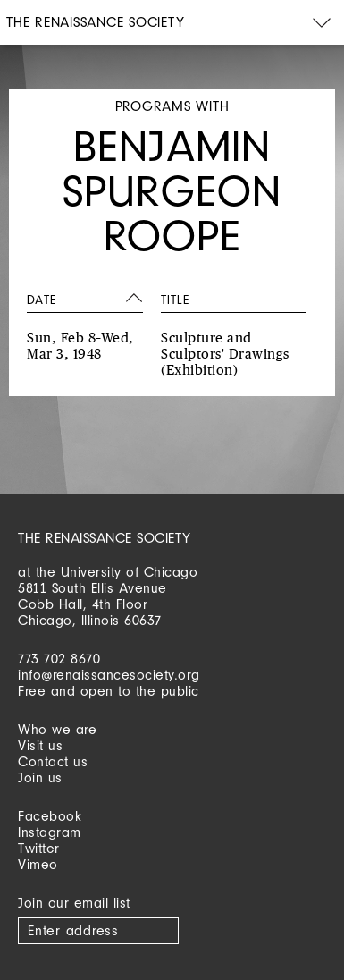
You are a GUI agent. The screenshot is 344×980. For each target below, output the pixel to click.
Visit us (40, 745)
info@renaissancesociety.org (109, 675)
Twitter (39, 848)
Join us (40, 777)
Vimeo (38, 864)
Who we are (57, 729)
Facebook (50, 816)
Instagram (50, 832)
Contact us (53, 761)
